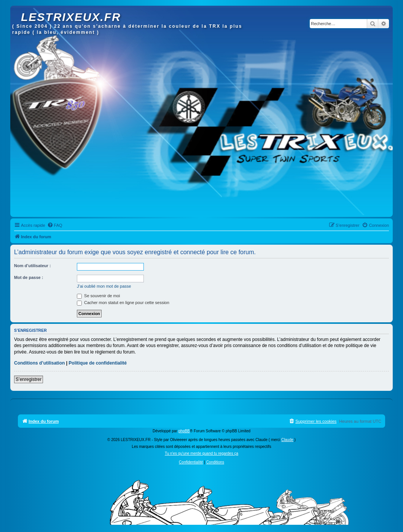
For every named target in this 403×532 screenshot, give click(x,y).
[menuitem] (55, 225)
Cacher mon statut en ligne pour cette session (123, 303)
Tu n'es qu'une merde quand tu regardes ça (201, 453)
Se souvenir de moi (98, 296)
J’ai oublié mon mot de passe (104, 286)
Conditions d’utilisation (39, 363)
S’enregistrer (29, 379)
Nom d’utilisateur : (33, 266)
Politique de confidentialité (98, 363)
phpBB (184, 431)
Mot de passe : (29, 277)
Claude (287, 440)
